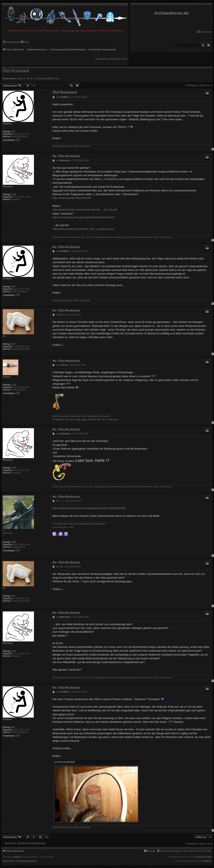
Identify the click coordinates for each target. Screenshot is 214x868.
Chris (56, 78)
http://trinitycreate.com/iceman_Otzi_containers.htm (83, 229)
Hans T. (22, 78)
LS (4, 336)
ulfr (4, 531)
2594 (14, 194)
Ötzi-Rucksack (16, 71)
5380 (14, 542)
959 (13, 344)
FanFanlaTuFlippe (203, 857)
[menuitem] (204, 32)
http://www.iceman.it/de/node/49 (72, 198)
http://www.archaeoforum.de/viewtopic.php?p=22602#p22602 (89, 508)
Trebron (7, 377)
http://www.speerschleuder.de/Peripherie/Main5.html (84, 217)
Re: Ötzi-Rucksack (66, 156)
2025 (14, 385)
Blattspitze (8, 187)
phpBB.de (207, 861)
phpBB (17, 857)
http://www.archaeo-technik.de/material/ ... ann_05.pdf (85, 210)
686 (13, 132)
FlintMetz (7, 124)
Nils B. (30, 78)
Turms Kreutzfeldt (44, 78)
